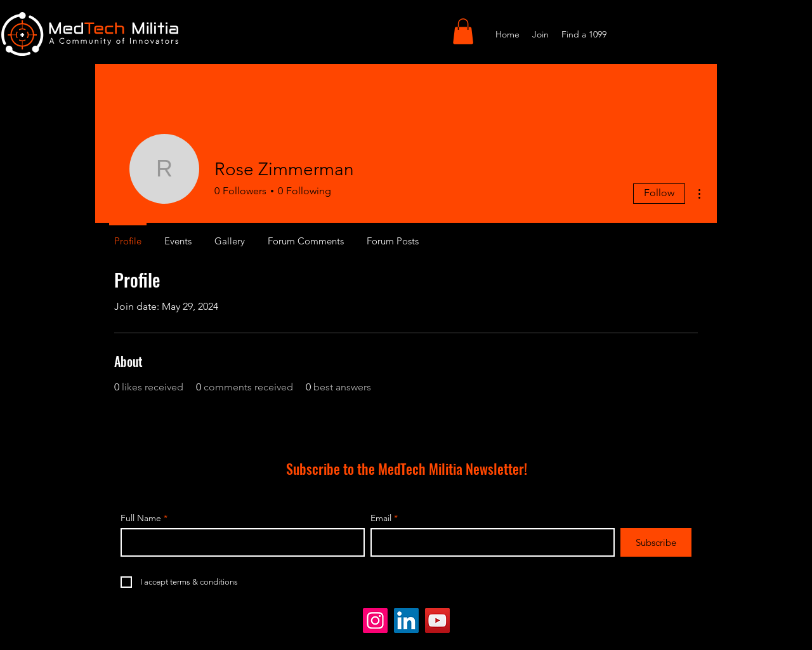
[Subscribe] (656, 542)
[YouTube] (437, 620)
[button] (463, 31)
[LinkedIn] (406, 620)
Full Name (141, 518)
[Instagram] (375, 620)
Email (381, 518)
